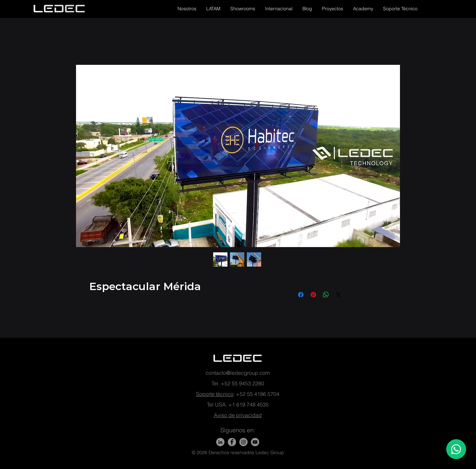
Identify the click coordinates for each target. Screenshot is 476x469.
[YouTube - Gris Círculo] (255, 442)
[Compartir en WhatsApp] (326, 295)
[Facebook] (232, 442)
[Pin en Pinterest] (313, 295)
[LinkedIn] (220, 442)
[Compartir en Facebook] (301, 295)
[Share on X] (338, 295)
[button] (187, 9)
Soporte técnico (215, 394)
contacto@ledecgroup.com (238, 373)
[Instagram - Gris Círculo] (243, 442)
